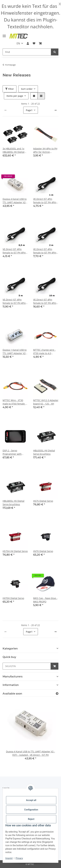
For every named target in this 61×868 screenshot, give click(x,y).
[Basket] (40, 43)
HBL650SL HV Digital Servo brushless (44, 452)
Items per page (15, 96)
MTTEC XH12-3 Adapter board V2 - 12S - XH (46, 402)
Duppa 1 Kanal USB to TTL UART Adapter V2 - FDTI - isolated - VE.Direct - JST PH (15, 352)
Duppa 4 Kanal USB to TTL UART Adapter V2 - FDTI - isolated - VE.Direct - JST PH (15, 201)
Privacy (19, 858)
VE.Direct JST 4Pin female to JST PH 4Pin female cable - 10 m (45, 301)
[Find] (27, 52)
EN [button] (18, 43)
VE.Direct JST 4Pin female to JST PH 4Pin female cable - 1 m (45, 201)
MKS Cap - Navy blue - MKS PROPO (45, 600)
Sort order (27, 89)
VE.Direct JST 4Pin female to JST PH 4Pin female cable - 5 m (14, 301)
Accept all (31, 800)
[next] (55, 110)
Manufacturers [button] (13, 677)
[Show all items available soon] (57, 694)
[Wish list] (34, 43)
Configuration (31, 810)
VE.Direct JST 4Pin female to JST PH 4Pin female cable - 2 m (45, 251)
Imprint (9, 858)
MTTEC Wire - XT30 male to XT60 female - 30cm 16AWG (14, 402)
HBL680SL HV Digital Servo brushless (14, 503)
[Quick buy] (27, 666)
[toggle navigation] (4, 35)
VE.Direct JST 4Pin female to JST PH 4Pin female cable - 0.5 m (14, 251)
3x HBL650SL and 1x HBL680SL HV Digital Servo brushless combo (14, 150)
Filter (10, 89)
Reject (31, 819)
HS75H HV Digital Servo (15, 551)
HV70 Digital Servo (43, 551)
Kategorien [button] (10, 649)
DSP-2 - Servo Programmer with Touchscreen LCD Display (12, 452)
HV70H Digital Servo (13, 598)
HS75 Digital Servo (43, 501)
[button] (28, 43)
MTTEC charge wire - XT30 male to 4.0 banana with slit (44, 352)
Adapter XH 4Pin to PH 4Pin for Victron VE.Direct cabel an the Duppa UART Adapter (45, 150)
